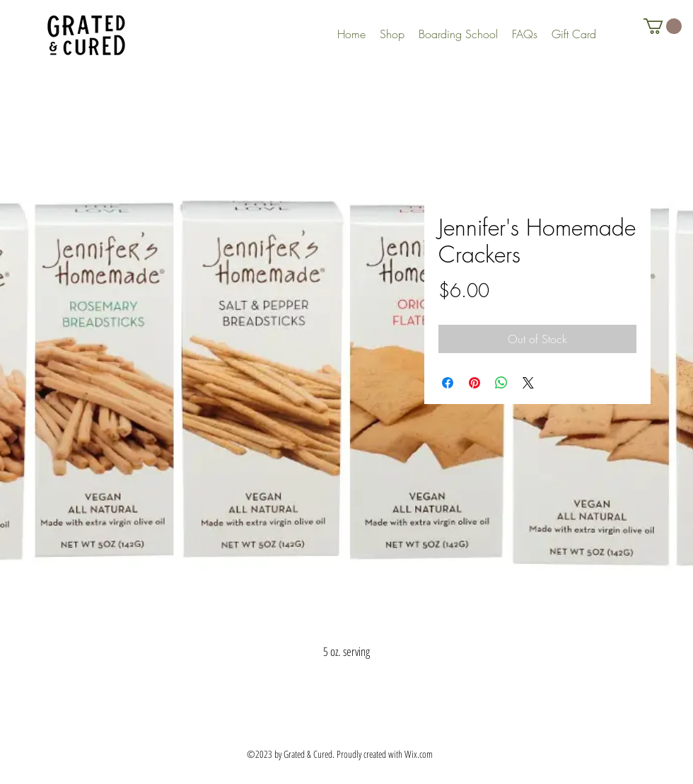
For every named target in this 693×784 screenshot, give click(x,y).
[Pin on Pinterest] (474, 383)
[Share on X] (528, 383)
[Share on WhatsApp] (501, 383)
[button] (663, 26)
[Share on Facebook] (448, 383)
